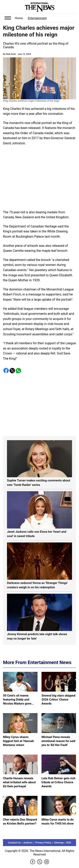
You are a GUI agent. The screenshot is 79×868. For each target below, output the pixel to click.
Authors (28, 843)
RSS (69, 843)
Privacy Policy (43, 843)
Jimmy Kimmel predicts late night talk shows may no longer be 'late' (37, 636)
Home (19, 18)
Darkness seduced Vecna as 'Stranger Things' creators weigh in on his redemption (37, 585)
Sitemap (59, 843)
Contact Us (14, 843)
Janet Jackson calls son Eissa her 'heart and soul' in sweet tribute (37, 534)
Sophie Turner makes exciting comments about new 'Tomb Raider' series (39, 483)
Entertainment (37, 18)
